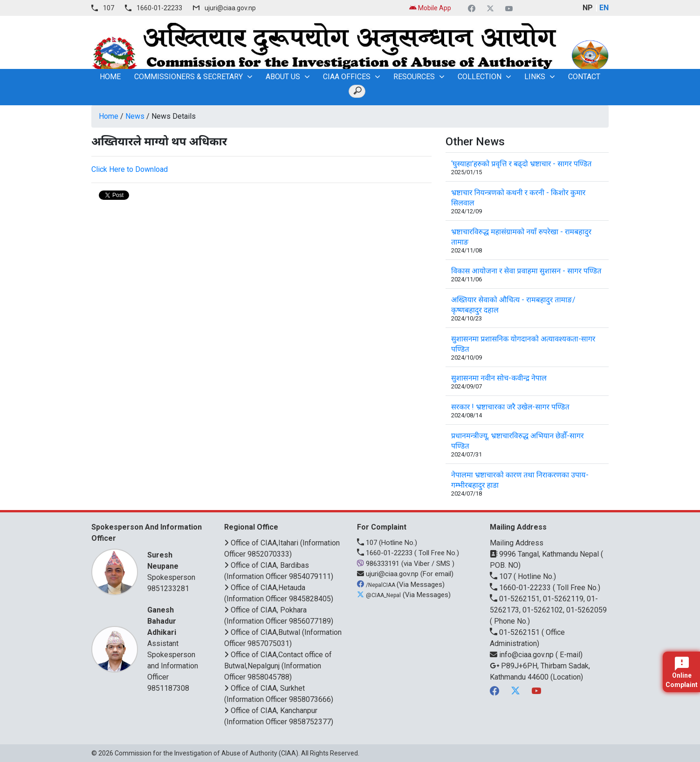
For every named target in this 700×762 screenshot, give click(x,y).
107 (109, 8)
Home (109, 116)
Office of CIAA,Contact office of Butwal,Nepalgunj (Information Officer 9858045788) (278, 666)
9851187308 (168, 688)
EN (604, 8)
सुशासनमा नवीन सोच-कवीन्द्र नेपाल (499, 378)
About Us (283, 77)
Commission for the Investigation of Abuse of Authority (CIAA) (206, 753)
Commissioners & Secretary (189, 77)
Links (535, 77)
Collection (480, 77)
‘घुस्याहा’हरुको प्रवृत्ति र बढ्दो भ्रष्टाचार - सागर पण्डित (521, 164)
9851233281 (168, 589)
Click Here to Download (130, 169)
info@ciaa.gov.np (523, 655)
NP (588, 8)
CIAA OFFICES (347, 77)
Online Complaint (682, 673)
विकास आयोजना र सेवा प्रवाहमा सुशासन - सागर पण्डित (526, 271)
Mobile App (430, 8)
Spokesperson (174, 566)
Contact (584, 77)
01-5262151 (516, 632)
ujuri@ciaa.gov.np (230, 8)
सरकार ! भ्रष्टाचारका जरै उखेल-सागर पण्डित (510, 407)
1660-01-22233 (159, 8)
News (135, 116)
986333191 (379, 564)
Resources (414, 77)
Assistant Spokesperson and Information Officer (174, 643)
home (110, 77)
